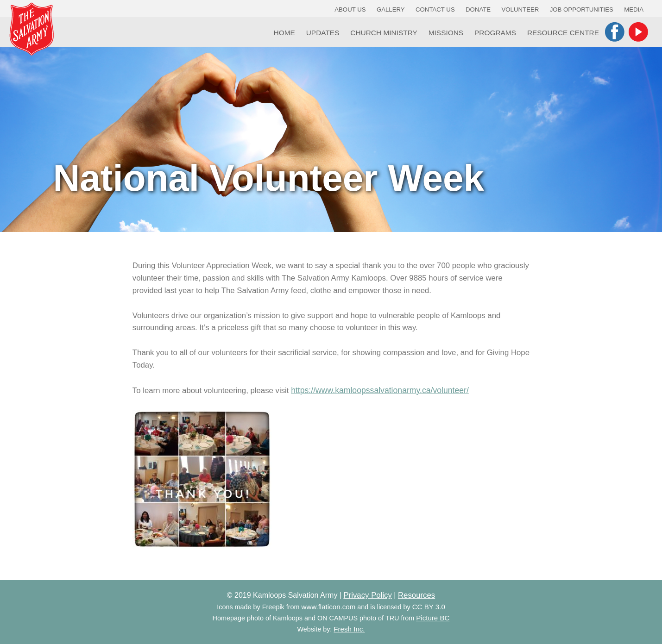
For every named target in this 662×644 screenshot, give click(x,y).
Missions (446, 33)
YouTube (638, 32)
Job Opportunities (582, 9)
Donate (478, 9)
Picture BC (433, 618)
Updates (323, 33)
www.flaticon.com (329, 607)
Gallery (391, 9)
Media (634, 9)
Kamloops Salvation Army (32, 29)
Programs (495, 33)
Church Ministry (384, 33)
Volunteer (520, 9)
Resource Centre (563, 33)
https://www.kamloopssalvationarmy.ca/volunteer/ (380, 390)
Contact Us (435, 9)
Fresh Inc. (349, 629)
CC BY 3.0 (429, 607)
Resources (416, 595)
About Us (350, 9)
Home (284, 33)
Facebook (615, 32)
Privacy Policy (367, 595)
